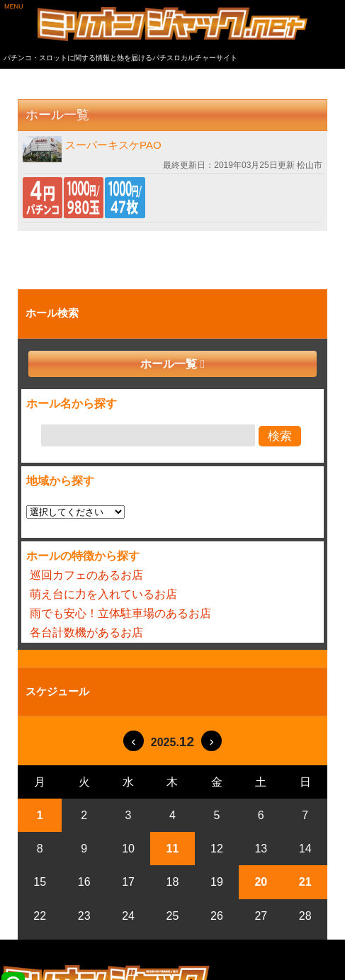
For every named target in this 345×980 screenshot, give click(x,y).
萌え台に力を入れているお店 (103, 594)
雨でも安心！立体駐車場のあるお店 (120, 613)
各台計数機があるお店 (86, 632)
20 (261, 882)
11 (173, 849)
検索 (280, 436)
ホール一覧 (169, 364)
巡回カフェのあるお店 (86, 575)
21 (305, 882)
